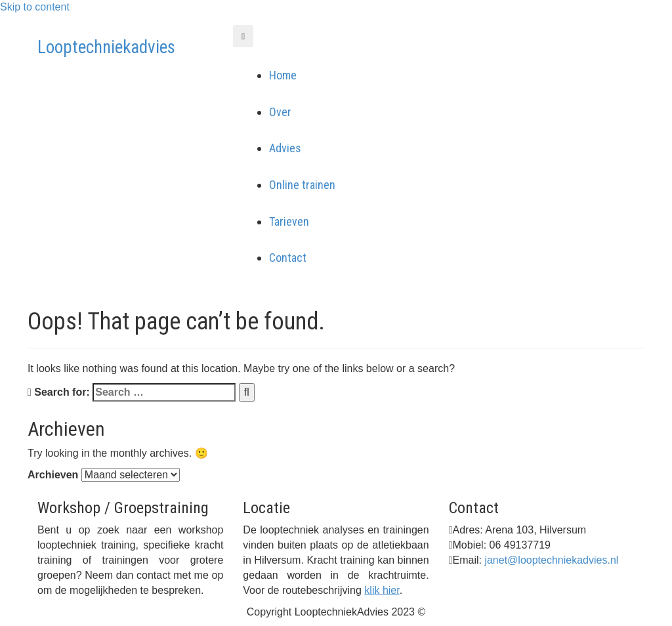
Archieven (53, 475)
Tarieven (289, 221)
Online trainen (302, 185)
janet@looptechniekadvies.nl (551, 560)
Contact (288, 258)
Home (283, 75)
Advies (285, 148)
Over (280, 112)
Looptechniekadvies (106, 47)
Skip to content (35, 7)
